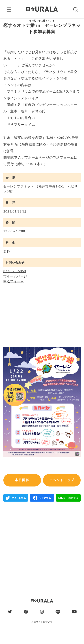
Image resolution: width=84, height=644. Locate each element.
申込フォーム (63, 168)
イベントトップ (62, 491)
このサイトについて (42, 632)
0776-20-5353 (15, 282)
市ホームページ (37, 168)
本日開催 (22, 491)
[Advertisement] (42, 558)
